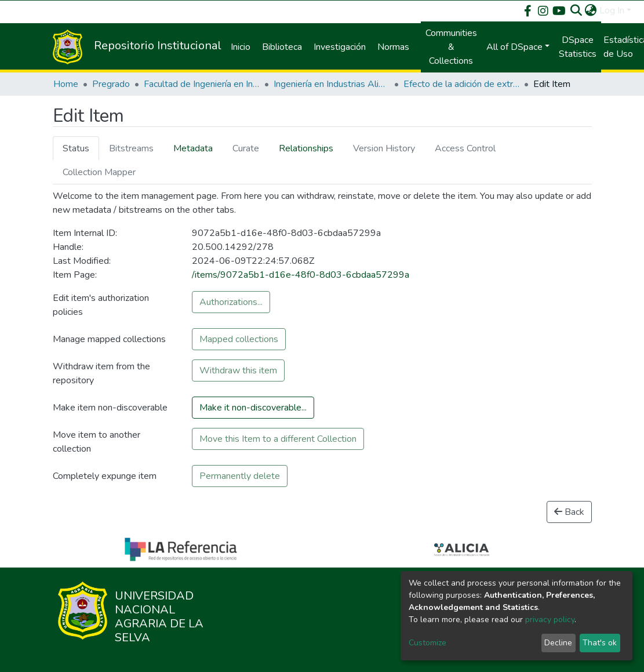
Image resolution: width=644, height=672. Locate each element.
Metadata (193, 148)
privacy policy (550, 620)
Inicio (241, 47)
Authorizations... (231, 302)
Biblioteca (282, 47)
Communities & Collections (451, 47)
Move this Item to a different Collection (278, 439)
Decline (558, 643)
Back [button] (569, 512)
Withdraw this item (238, 370)
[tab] (76, 148)
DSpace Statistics (578, 47)
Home (66, 84)
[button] (591, 10)
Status (76, 148)
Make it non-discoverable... (253, 408)
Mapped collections (239, 339)
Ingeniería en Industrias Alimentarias (332, 84)
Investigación (340, 47)
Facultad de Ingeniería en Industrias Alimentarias (202, 84)
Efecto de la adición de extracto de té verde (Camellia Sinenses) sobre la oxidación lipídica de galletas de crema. (461, 84)
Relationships (306, 148)
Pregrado (111, 84)
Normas (393, 47)
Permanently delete (240, 476)
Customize (427, 643)
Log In (612, 10)
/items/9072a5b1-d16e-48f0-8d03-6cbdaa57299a (301, 275)
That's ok (600, 643)
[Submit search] (576, 10)
